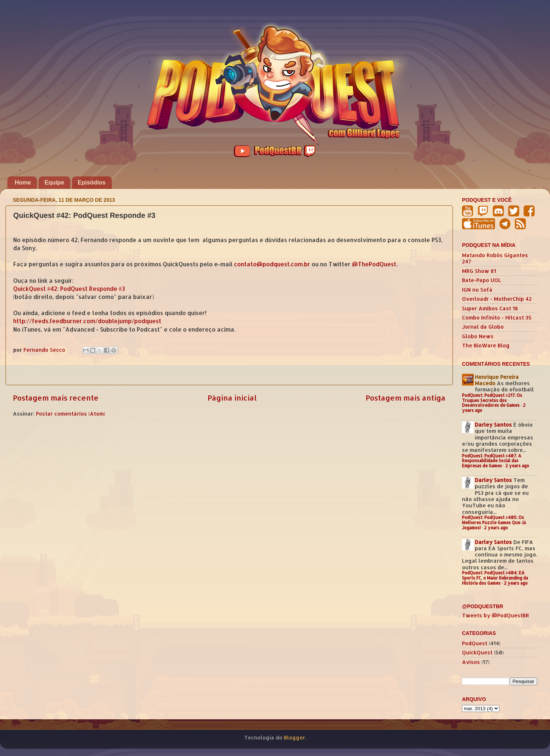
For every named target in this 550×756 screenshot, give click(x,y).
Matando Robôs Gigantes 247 (495, 258)
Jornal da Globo (483, 327)
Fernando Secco (45, 350)
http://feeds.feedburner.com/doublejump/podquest (87, 321)
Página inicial (232, 398)
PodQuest (475, 643)
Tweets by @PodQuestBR (496, 615)
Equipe (54, 182)
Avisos (471, 662)
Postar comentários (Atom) (71, 414)
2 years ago (517, 466)
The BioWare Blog (486, 345)
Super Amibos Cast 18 (490, 308)
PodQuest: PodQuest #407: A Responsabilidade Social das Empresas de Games (492, 461)
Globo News (478, 336)
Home (23, 182)
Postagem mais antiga (406, 398)
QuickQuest (477, 652)
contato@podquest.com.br (272, 264)
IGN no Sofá (477, 290)
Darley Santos (493, 425)
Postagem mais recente (56, 398)
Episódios (92, 182)
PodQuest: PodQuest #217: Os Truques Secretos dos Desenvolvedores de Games (492, 400)
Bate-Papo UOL (482, 280)
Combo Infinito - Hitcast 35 (497, 317)
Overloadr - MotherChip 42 (497, 299)
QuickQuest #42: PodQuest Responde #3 (69, 289)
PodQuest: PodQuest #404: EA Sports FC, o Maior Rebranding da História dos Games (495, 578)
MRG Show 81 (479, 271)
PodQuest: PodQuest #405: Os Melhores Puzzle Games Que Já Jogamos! (494, 523)
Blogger (294, 737)
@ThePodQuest (374, 264)
